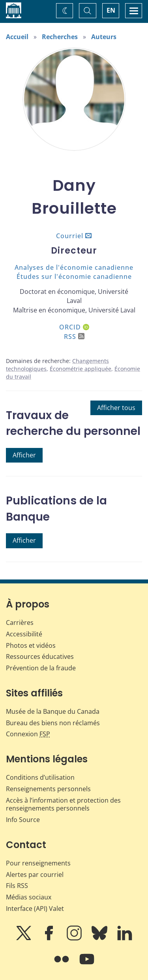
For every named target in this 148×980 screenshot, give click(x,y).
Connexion (28, 734)
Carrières (20, 623)
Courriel (70, 236)
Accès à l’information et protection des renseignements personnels (63, 804)
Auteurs (104, 37)
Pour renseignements (38, 863)
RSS (74, 337)
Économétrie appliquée (81, 369)
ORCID (74, 327)
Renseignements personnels (48, 789)
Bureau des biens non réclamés (53, 723)
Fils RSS (17, 886)
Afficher (24, 455)
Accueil (17, 37)
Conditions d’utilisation (40, 777)
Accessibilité (24, 634)
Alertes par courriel (35, 875)
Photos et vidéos (31, 645)
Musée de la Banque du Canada (53, 711)
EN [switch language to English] (111, 10)
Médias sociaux (29, 897)
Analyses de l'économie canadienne (74, 267)
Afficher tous (116, 408)
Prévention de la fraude (41, 668)
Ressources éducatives (40, 656)
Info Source (23, 820)
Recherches (60, 37)
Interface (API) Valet (35, 909)
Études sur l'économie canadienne (74, 277)
